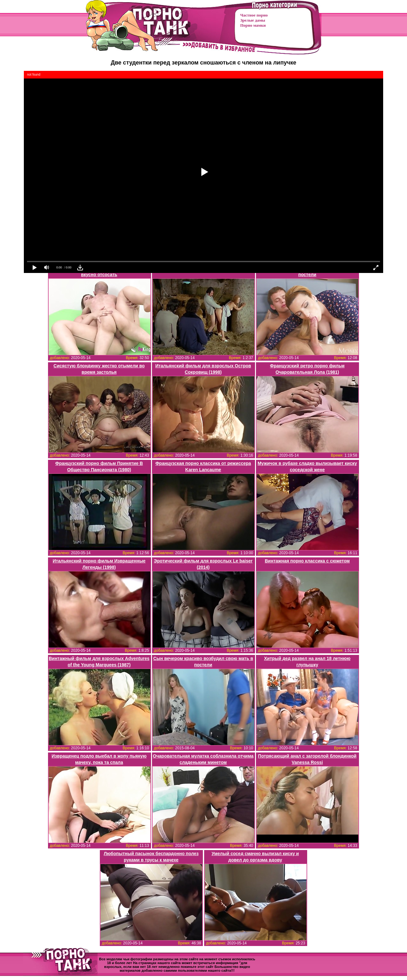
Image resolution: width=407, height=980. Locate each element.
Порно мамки (253, 25)
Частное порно (254, 15)
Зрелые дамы (253, 20)
